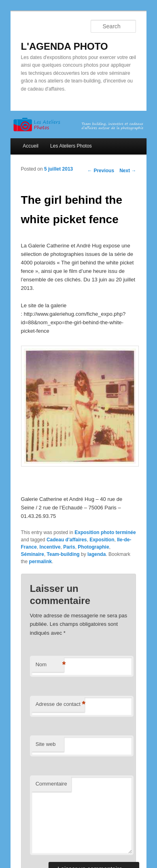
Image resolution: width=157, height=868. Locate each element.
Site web (46, 744)
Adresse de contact (60, 704)
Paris (69, 547)
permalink (41, 562)
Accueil (31, 146)
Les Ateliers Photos (71, 146)
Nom (50, 665)
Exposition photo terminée (105, 532)
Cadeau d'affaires (67, 540)
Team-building (63, 554)
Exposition (102, 540)
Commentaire (51, 784)
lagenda (97, 554)
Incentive (50, 547)
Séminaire (33, 554)
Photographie (93, 547)
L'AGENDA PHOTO (65, 46)
